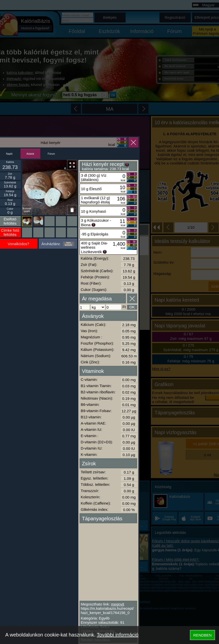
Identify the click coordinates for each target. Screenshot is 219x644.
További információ (118, 635)
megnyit (118, 604)
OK (132, 307)
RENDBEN (202, 635)
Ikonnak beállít (27, 210)
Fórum (51, 154)
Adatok (30, 154)
